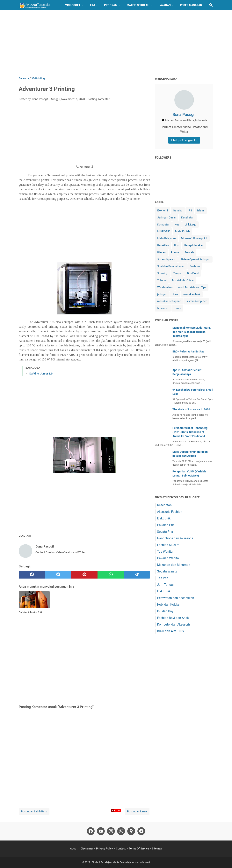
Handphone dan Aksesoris (175, 538)
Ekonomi (163, 210)
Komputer (163, 225)
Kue (177, 225)
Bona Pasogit (184, 114)
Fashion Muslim (168, 545)
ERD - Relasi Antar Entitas (188, 351)
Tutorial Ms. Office (183, 280)
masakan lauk (192, 294)
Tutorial (162, 280)
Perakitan (163, 245)
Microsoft (73, 5)
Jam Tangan (166, 585)
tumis (177, 308)
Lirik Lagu (190, 225)
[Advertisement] (116, 43)
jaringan (162, 294)
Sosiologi (163, 273)
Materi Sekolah (138, 5)
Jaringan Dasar (167, 217)
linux (175, 294)
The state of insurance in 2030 (191, 409)
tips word (163, 308)
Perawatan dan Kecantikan (176, 598)
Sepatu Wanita (167, 571)
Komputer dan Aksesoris (174, 624)
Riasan (161, 252)
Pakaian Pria (166, 525)
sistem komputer (197, 301)
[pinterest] (84, 575)
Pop (177, 245)
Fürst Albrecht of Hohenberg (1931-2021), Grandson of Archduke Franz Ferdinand (190, 432)
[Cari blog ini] (211, 5)
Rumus (175, 252)
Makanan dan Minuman (174, 565)
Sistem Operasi (166, 259)
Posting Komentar (99, 99)
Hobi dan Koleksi (169, 605)
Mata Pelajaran (167, 238)
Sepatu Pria (165, 532)
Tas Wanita (165, 552)
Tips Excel (193, 273)
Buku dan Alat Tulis (170, 631)
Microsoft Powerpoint (194, 238)
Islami (201, 210)
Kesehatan (188, 217)
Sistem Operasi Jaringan (195, 259)
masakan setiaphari (169, 301)
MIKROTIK (164, 231)
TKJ (92, 5)
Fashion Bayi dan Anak (173, 618)
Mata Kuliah (182, 231)
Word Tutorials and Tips (192, 287)
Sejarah (189, 252)
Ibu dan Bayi (166, 611)
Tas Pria (163, 578)
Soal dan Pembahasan (171, 266)
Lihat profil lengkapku (184, 140)
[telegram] (137, 575)
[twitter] (58, 575)
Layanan (165, 5)
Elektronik (164, 518)
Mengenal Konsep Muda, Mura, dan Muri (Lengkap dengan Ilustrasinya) (192, 332)
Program (111, 5)
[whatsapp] (111, 575)
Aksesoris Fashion (170, 512)
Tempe (177, 273)
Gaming (178, 210)
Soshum (195, 266)
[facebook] (32, 575)
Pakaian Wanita (168, 558)
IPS (190, 210)
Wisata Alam (165, 287)
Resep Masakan (191, 5)
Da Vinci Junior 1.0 (41, 374)
